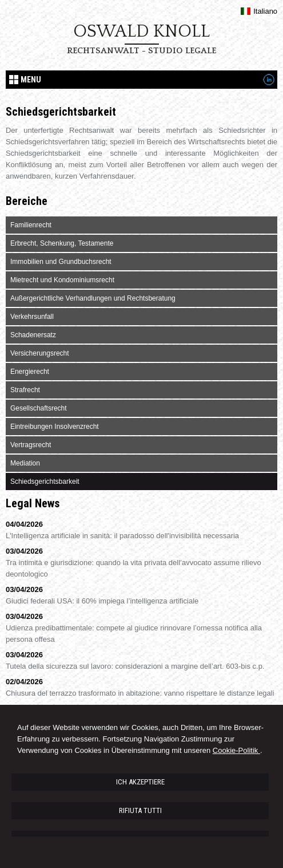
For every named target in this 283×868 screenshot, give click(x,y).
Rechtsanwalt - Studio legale (141, 51)
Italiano (259, 11)
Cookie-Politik (236, 750)
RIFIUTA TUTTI (140, 810)
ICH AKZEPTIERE (140, 782)
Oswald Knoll (141, 31)
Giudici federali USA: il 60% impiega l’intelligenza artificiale (102, 601)
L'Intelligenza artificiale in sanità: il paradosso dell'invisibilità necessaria (122, 536)
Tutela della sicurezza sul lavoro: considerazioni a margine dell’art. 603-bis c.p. (135, 666)
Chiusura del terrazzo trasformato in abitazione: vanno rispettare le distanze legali (140, 693)
